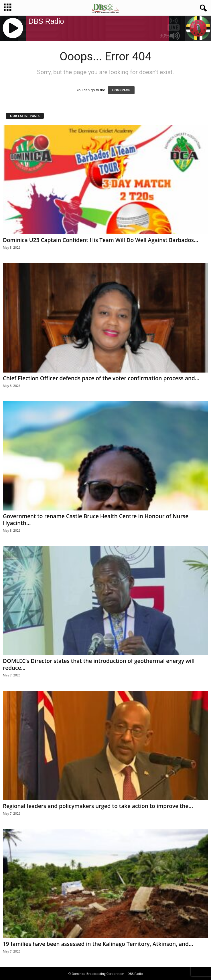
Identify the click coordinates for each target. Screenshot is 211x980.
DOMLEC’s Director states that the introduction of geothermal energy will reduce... (99, 664)
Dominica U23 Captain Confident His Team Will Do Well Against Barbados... (101, 240)
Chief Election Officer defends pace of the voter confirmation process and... (101, 378)
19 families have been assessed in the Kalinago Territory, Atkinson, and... (98, 944)
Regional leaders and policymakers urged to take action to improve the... (98, 806)
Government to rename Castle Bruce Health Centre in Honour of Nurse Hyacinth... (96, 520)
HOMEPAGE (121, 90)
